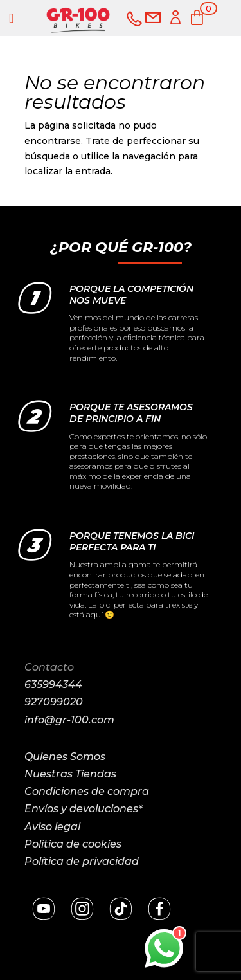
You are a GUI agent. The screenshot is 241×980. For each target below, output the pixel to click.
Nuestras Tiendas (70, 774)
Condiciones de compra (87, 791)
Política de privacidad (82, 861)
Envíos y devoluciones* (83, 809)
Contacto (49, 667)
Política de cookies (73, 844)
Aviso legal (52, 827)
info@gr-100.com (69, 720)
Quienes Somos (65, 757)
